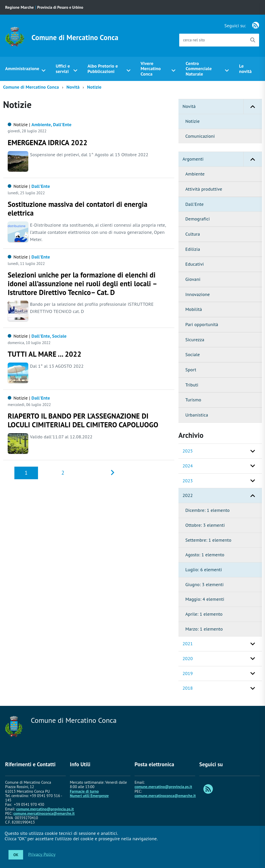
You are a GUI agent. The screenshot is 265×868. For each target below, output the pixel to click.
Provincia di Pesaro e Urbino (60, 7)
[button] (253, 107)
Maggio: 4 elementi (205, 599)
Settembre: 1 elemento (208, 540)
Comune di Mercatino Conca (75, 38)
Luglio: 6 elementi (204, 570)
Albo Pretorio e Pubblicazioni (103, 69)
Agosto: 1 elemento (205, 555)
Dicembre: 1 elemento (208, 510)
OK (16, 855)
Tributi (192, 385)
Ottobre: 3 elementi (205, 525)
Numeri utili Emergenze (89, 796)
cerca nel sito (194, 40)
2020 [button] (188, 658)
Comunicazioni (200, 136)
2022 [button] (188, 495)
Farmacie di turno (84, 791)
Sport (191, 370)
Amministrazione (22, 68)
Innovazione (198, 294)
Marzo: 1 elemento (204, 629)
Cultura (193, 234)
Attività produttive (204, 189)
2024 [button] (188, 466)
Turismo (193, 400)
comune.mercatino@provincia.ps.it (45, 809)
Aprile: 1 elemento (204, 614)
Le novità (245, 69)
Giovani (193, 279)
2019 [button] (188, 673)
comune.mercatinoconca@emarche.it (44, 813)
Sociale (193, 354)
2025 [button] (188, 451)
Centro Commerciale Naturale (199, 69)
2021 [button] (188, 644)
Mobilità (194, 309)
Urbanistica (197, 415)
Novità (73, 87)
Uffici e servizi (63, 69)
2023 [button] (188, 481)
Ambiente (195, 174)
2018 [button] (188, 688)
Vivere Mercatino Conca (151, 69)
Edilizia (193, 249)
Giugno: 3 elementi (205, 584)
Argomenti (222, 159)
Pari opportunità (202, 324)
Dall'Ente (195, 204)
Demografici (198, 219)
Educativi (195, 264)
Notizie (94, 87)
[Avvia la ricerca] (253, 40)
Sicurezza (195, 340)
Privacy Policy (42, 854)
